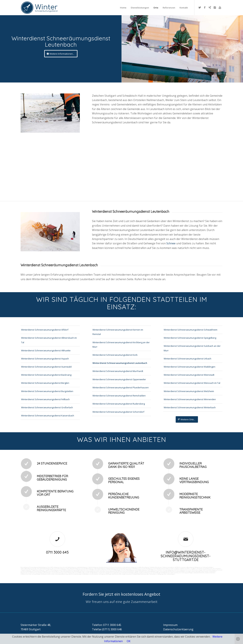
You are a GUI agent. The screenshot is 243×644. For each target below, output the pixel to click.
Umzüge (188, 571)
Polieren (182, 569)
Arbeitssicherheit (210, 573)
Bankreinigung (43, 567)
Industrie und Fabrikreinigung (67, 567)
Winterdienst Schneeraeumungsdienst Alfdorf (45, 330)
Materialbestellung (133, 573)
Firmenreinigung (34, 567)
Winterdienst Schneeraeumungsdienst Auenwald (46, 367)
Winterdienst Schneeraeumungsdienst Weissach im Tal (192, 383)
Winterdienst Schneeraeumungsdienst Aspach (45, 359)
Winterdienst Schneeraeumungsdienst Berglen (45, 383)
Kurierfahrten (118, 571)
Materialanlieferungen (153, 571)
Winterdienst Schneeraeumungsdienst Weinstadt (189, 375)
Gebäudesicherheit (199, 573)
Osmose (188, 570)
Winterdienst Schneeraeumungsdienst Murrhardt (118, 371)
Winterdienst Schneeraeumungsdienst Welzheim (189, 391)
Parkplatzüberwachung (139, 574)
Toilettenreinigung (93, 567)
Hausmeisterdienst (53, 571)
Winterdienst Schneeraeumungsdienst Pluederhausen (121, 387)
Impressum (170, 625)
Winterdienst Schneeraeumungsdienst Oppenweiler (119, 379)
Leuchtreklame (63, 570)
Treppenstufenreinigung (51, 570)
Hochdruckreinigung (147, 569)
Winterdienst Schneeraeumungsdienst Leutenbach (120, 363)
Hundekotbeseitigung (143, 567)
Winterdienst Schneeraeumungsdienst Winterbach (190, 407)
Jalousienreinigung (65, 571)
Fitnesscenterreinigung (88, 571)
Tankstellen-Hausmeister (154, 570)
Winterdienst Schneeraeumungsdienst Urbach (187, 359)
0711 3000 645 (57, 552)
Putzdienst (92, 570)
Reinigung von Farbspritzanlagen (204, 567)
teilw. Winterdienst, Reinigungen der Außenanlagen (160, 574)
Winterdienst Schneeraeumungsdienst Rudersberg (119, 404)
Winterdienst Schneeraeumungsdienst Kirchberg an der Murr (121, 345)
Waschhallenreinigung (87, 569)
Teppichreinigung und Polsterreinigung (116, 569)
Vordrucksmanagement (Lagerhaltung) (110, 573)
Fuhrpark (124, 573)
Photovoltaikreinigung (127, 570)
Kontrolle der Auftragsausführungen (101, 574)
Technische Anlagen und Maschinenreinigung (204, 570)
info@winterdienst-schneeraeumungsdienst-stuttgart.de (186, 556)
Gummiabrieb (157, 569)
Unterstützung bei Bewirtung (59, 574)
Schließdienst (86, 574)
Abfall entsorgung (180, 567)
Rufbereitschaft (46, 574)
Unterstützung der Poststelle (72, 573)
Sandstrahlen (165, 569)
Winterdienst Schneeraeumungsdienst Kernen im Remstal (118, 332)
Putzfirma (99, 570)
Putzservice (118, 567)
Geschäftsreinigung (53, 567)
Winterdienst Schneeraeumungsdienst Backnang (46, 375)
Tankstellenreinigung (26, 569)
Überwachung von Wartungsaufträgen (182, 573)
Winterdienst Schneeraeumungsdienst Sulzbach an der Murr (192, 348)
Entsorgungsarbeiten (179, 571)
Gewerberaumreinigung (40, 571)
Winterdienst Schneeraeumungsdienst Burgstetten (47, 391)
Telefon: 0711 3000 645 (107, 625)
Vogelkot (193, 569)
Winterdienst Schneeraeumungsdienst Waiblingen (190, 367)
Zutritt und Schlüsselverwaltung (104, 571)
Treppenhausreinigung (37, 570)
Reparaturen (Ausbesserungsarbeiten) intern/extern (36, 573)
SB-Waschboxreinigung (58, 569)
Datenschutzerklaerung (178, 629)
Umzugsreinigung (168, 570)
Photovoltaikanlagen (115, 570)
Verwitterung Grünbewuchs (205, 569)
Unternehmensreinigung (129, 567)
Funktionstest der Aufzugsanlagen (31, 574)
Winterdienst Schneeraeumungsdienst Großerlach (47, 407)
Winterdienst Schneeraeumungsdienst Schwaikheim (191, 330)
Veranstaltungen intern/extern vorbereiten (203, 571)
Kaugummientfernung (134, 569)
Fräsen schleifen (174, 569)
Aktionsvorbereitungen (75, 574)
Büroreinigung (24, 567)
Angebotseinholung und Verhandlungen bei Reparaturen (154, 573)
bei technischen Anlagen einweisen (122, 574)
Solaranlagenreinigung (140, 570)
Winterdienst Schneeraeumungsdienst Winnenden (190, 399)
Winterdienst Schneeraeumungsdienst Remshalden (119, 396)
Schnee (171, 243)
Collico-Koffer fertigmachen (89, 573)
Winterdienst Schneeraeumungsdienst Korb (115, 355)
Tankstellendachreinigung (73, 569)
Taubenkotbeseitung (155, 567)
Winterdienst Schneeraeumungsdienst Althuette (46, 350)
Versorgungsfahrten (166, 571)
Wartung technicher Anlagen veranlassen (134, 571)
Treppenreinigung (25, 570)
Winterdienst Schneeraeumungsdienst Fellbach (45, 399)
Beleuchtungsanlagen (74, 570)
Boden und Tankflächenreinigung (42, 569)
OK (129, 641)
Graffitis (187, 569)
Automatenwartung (57, 573)
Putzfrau (111, 567)
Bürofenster (84, 570)
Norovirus (105, 570)
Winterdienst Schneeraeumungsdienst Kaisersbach (48, 416)
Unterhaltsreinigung (179, 570)
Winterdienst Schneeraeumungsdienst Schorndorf (118, 412)
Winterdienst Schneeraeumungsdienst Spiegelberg (190, 338)
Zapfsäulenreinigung (99, 569)
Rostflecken (217, 569)
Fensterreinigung (76, 571)
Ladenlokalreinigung (82, 567)
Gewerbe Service (103, 567)
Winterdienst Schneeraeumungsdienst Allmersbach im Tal (49, 340)
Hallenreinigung (190, 567)
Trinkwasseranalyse (168, 567)
